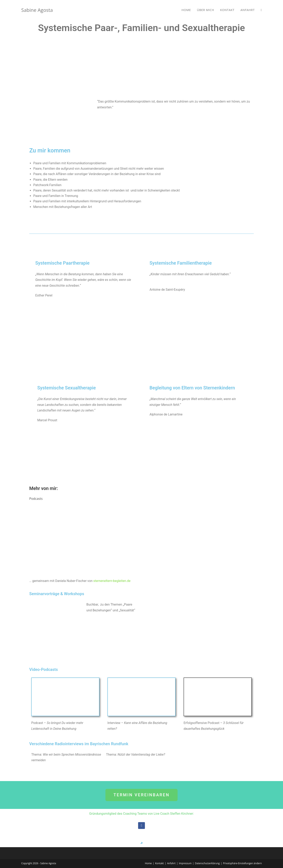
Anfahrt (171, 863)
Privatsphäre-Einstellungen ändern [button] (242, 863)
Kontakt (159, 863)
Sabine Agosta (37, 10)
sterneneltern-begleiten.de (112, 581)
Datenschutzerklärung (207, 863)
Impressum (185, 863)
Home (148, 863)
